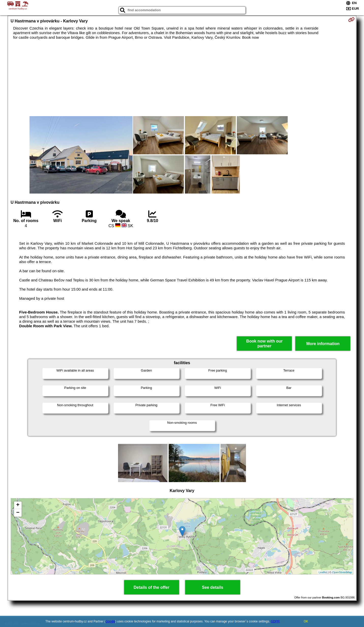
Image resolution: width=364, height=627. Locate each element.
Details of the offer (151, 587)
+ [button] (18, 505)
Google (110, 621)
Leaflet (323, 572)
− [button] (18, 513)
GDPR (275, 621)
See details (213, 587)
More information (323, 344)
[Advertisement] (182, 78)
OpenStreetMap (342, 572)
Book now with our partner (264, 344)
